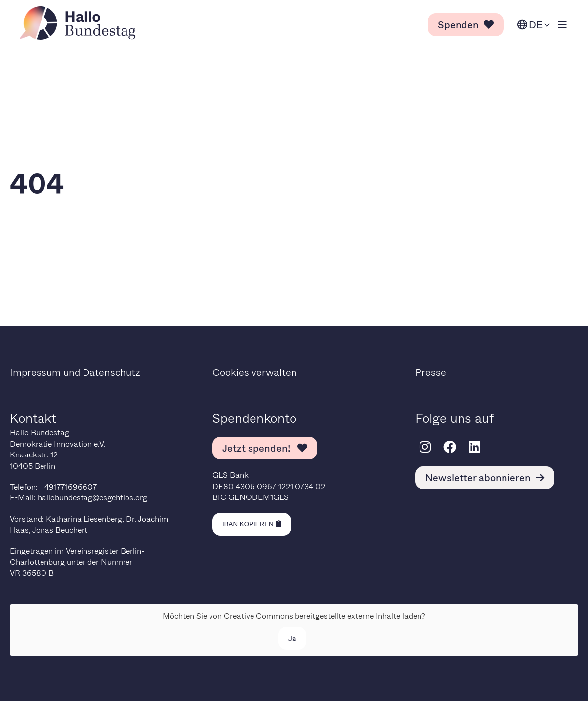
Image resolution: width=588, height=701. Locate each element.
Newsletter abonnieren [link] (485, 477)
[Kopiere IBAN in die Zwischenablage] (252, 524)
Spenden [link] (466, 24)
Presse (431, 372)
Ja (292, 638)
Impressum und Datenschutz (75, 372)
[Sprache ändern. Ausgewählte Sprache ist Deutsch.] (534, 25)
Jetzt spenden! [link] (265, 448)
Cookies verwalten (255, 372)
